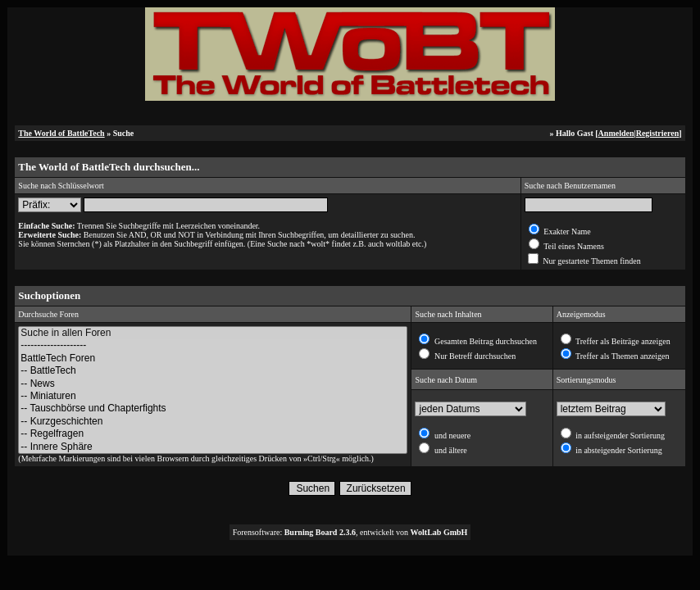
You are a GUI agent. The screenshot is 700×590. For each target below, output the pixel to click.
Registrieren (658, 133)
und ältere (449, 450)
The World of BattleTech (61, 133)
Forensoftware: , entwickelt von (350, 532)
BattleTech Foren (213, 359)
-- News (213, 384)
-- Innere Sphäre (213, 447)
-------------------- (213, 345)
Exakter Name (566, 231)
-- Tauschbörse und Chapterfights (213, 408)
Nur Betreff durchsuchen (474, 356)
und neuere (451, 436)
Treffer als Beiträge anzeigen (622, 341)
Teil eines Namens (573, 246)
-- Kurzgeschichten (213, 422)
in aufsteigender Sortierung (619, 436)
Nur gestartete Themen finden (591, 261)
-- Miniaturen (213, 396)
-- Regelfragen (213, 434)
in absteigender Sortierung (618, 450)
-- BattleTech (213, 371)
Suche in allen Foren (213, 333)
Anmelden (616, 133)
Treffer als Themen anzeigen (622, 356)
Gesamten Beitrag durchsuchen (484, 341)
